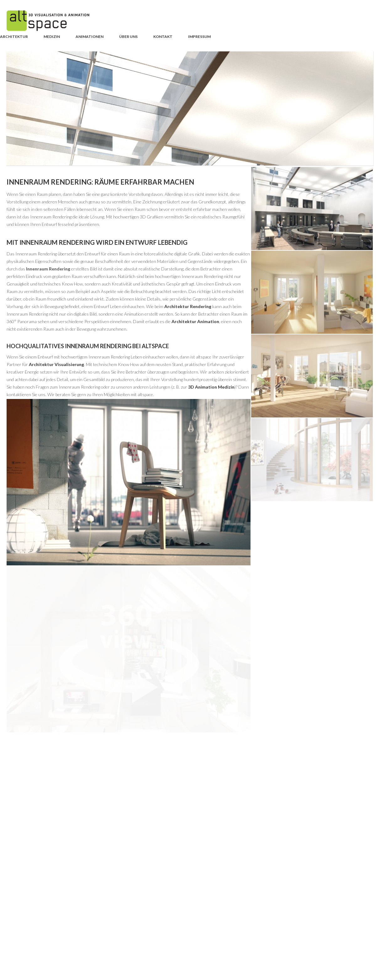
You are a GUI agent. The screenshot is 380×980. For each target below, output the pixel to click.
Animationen (90, 37)
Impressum (199, 37)
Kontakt (163, 37)
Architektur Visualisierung (56, 364)
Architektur (14, 37)
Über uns (128, 37)
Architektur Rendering (188, 306)
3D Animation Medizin (211, 387)
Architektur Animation (195, 321)
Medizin (52, 37)
